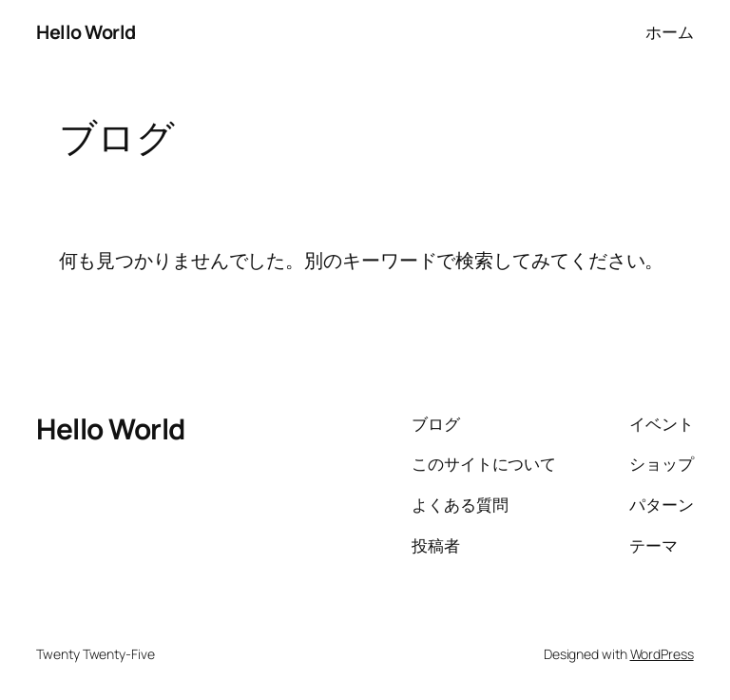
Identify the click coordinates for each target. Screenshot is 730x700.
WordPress (662, 654)
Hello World (86, 32)
